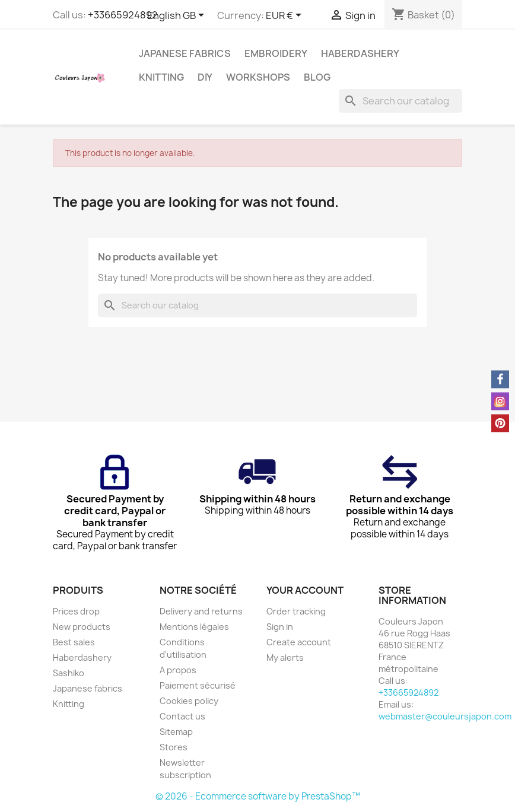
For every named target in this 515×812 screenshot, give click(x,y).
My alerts (285, 657)
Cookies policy (189, 701)
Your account (305, 590)
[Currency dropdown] (286, 16)
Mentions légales (194, 627)
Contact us (182, 716)
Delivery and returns (201, 611)
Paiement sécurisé (198, 685)
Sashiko (69, 673)
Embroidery (276, 53)
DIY (205, 77)
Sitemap (176, 732)
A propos (178, 670)
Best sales (74, 642)
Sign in (280, 627)
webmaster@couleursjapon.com (445, 716)
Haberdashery (360, 53)
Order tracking (296, 611)
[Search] (400, 101)
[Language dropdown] (178, 16)
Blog (317, 77)
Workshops (258, 77)
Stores (174, 747)
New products (82, 627)
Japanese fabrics (185, 53)
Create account (299, 642)
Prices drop (76, 611)
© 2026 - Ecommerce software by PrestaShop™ (258, 796)
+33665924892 (123, 15)
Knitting (161, 77)
